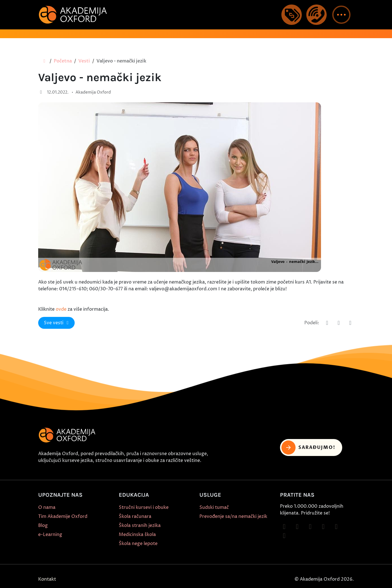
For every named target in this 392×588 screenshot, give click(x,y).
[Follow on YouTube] (323, 527)
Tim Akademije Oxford (63, 516)
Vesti (84, 61)
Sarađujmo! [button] (308, 448)
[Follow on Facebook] (284, 527)
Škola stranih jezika (140, 526)
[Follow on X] (336, 527)
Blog (43, 526)
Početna (63, 61)
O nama (47, 507)
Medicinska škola (137, 535)
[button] (341, 15)
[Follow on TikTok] (310, 527)
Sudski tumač (214, 507)
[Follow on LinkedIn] (284, 536)
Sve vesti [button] (57, 323)
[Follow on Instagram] (297, 527)
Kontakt (47, 579)
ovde (61, 309)
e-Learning (50, 535)
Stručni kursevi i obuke (144, 507)
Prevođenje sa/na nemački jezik (233, 516)
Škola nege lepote (138, 544)
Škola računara (135, 516)
